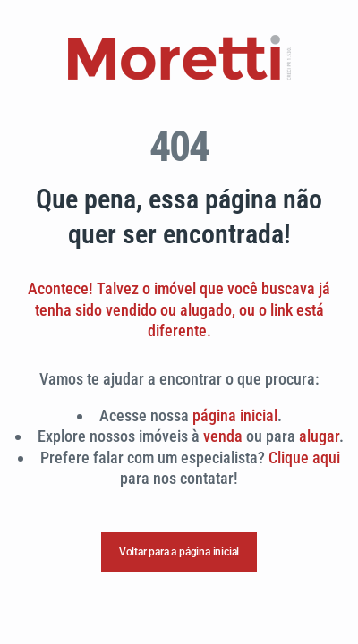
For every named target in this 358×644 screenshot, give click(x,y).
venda (223, 436)
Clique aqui (304, 458)
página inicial (235, 415)
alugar (319, 436)
